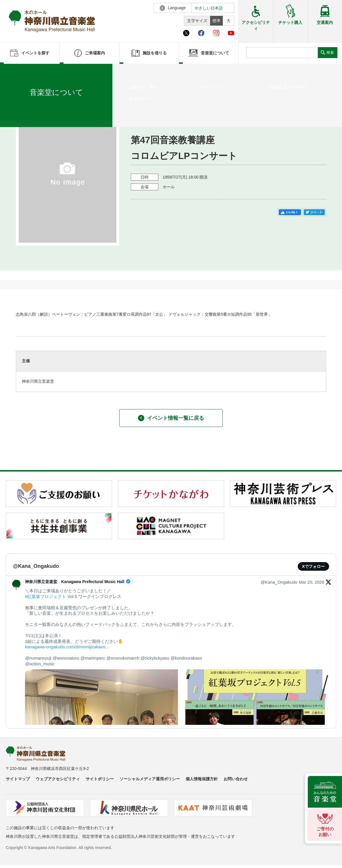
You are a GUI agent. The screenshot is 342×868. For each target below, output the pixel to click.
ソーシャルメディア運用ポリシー (150, 779)
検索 (330, 52)
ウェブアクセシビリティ (58, 779)
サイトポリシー (100, 779)
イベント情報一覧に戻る (171, 418)
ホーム (14, 71)
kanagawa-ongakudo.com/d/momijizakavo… (67, 647)
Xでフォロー (313, 566)
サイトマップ (18, 779)
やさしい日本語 (209, 8)
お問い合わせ (236, 779)
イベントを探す (36, 71)
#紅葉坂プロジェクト (46, 596)
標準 (216, 21)
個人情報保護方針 (202, 779)
